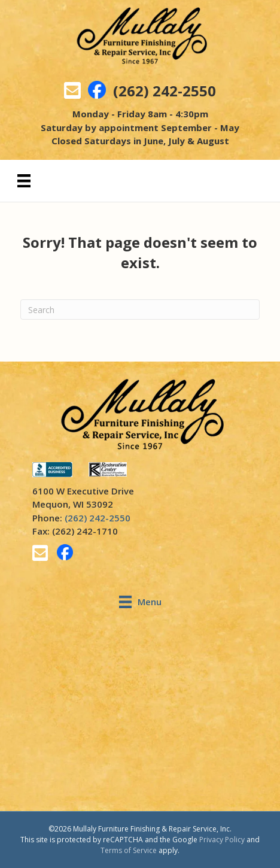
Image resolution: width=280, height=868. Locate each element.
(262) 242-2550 (165, 91)
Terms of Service (129, 850)
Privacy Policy (222, 840)
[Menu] (24, 181)
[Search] (140, 309)
